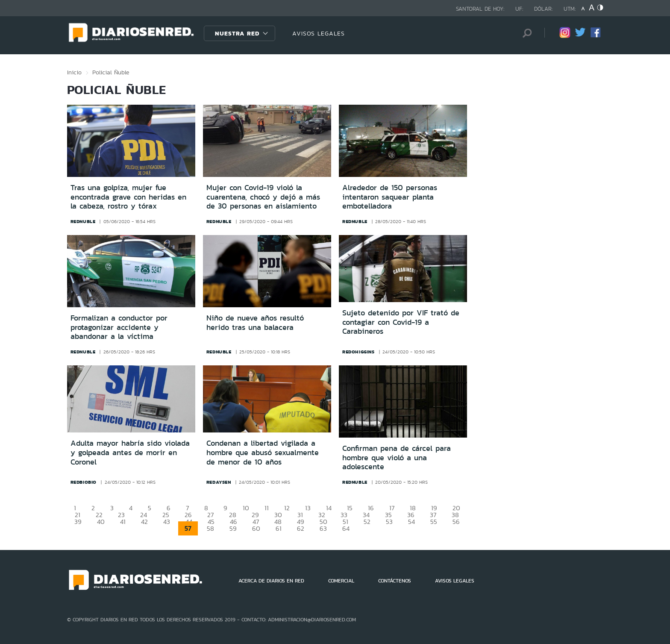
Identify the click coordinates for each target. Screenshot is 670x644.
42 (144, 522)
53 (389, 522)
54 (411, 522)
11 (267, 508)
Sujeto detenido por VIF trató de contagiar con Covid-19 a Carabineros (401, 322)
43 (167, 522)
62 (301, 528)
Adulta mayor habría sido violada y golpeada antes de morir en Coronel (130, 452)
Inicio (74, 72)
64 (346, 528)
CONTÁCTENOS (395, 581)
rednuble (83, 221)
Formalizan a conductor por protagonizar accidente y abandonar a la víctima (119, 327)
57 (188, 528)
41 (123, 522)
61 (279, 528)
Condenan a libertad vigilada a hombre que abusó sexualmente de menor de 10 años (263, 452)
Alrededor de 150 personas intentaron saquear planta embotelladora (390, 197)
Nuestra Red (237, 33)
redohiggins (359, 352)
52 (367, 522)
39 (78, 522)
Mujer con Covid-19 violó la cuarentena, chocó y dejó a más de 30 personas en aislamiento (263, 197)
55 (434, 522)
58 (210, 528)
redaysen (219, 482)
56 (456, 522)
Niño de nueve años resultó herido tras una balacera (255, 323)
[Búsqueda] (525, 33)
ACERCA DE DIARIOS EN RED (271, 581)
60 (256, 528)
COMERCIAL (341, 581)
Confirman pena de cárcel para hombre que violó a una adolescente (397, 457)
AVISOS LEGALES (319, 33)
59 (233, 528)
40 (101, 522)
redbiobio (84, 482)
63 (323, 528)
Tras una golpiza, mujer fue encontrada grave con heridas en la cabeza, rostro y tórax (128, 197)
